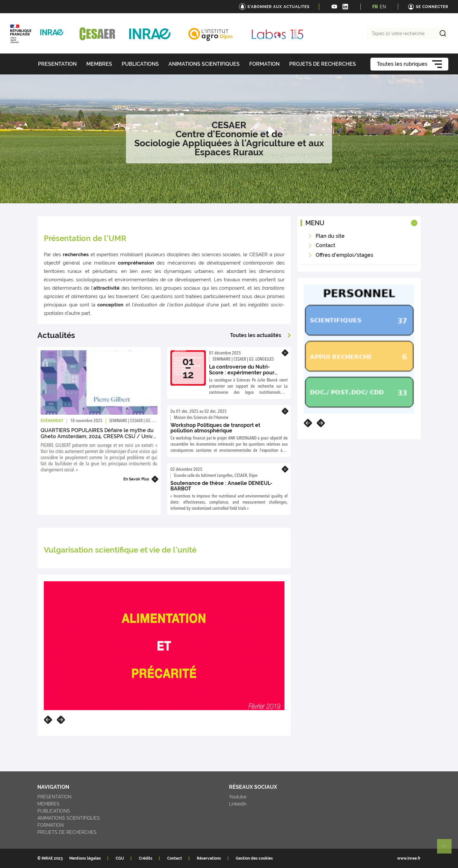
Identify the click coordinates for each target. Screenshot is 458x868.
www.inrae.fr (409, 858)
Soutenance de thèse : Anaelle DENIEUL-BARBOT (221, 486)
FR (375, 7)
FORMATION (51, 825)
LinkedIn (238, 804)
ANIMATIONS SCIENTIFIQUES (69, 818)
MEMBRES (48, 804)
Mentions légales (85, 858)
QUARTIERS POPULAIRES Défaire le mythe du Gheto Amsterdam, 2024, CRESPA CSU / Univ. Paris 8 (97, 436)
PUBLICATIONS (54, 811)
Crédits (146, 858)
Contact (175, 858)
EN (383, 7)
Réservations (209, 858)
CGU (120, 858)
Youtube (238, 797)
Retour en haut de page (447, 849)
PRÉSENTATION (54, 797)
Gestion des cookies (254, 858)
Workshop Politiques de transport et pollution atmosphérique (215, 428)
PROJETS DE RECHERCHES (67, 832)
